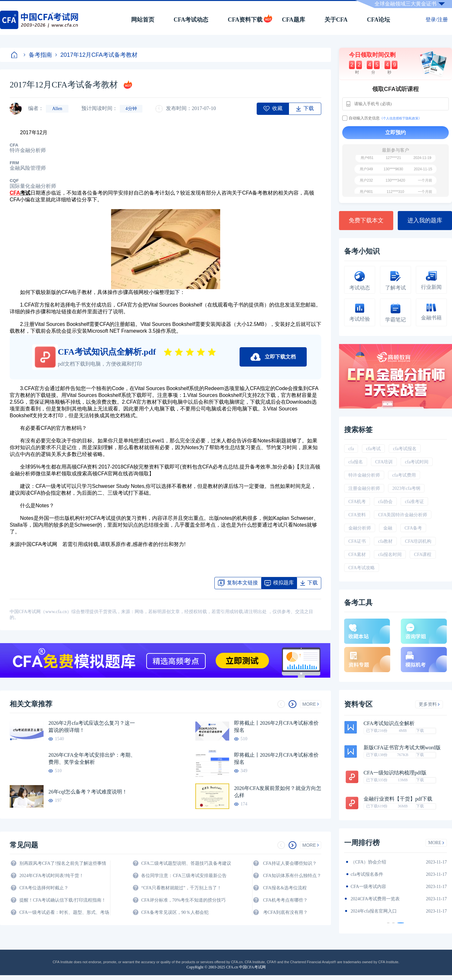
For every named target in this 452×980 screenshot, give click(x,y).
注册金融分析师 (364, 488)
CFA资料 (357, 515)
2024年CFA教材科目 (371, 862)
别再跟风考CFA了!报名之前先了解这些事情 (63, 863)
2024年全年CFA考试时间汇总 (380, 911)
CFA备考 (413, 528)
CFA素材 (357, 555)
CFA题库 (293, 20)
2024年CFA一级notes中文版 (378, 874)
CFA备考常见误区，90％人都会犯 (175, 912)
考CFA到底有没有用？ (285, 912)
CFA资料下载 (245, 20)
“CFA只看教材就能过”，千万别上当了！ (181, 888)
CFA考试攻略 (362, 568)
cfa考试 (373, 449)
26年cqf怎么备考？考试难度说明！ (88, 792)
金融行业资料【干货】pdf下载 (398, 799)
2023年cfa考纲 (406, 488)
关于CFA (336, 20)
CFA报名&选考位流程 (285, 888)
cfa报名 (356, 462)
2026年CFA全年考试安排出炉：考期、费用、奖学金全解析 (92, 758)
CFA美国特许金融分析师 (403, 515)
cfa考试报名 (405, 449)
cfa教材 (385, 541)
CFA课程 (423, 555)
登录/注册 (437, 20)
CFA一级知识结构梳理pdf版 (395, 773)
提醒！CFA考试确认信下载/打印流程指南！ (63, 900)
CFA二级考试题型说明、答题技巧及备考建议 (186, 863)
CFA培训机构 (418, 541)
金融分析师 (360, 528)
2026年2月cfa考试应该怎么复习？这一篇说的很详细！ (92, 727)
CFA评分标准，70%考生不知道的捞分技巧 (183, 900)
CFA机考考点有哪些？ (285, 900)
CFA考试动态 (191, 20)
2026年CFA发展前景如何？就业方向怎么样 (278, 792)
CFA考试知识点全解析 (389, 723)
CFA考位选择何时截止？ (44, 888)
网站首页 (143, 20)
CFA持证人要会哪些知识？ (290, 863)
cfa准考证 (414, 502)
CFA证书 (357, 541)
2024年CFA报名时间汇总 (375, 887)
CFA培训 (384, 462)
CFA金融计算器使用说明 (375, 899)
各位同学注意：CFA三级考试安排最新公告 (184, 876)
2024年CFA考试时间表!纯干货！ (51, 876)
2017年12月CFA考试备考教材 (96, 55)
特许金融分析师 (364, 475)
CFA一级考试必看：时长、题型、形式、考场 (64, 912)
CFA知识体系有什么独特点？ (292, 876)
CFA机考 (357, 502)
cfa (351, 449)
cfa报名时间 (390, 555)
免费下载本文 (366, 220)
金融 (388, 528)
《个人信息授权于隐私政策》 (401, 118)
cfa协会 (385, 502)
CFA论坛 (379, 20)
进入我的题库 (425, 220)
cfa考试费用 (404, 475)
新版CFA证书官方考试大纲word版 (402, 748)
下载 (420, 731)
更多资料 (429, 704)
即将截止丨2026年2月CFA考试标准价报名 (276, 727)
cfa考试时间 (417, 462)
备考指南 (38, 55)
